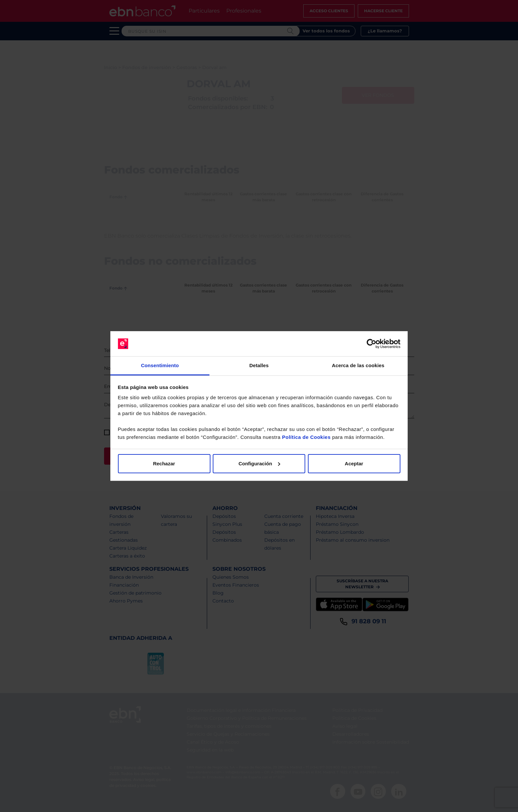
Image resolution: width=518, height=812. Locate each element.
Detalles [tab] (259, 365)
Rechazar (164, 464)
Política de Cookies (306, 437)
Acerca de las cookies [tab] (358, 365)
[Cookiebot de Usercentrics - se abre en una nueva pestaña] (371, 344)
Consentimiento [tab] (160, 365)
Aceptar (354, 464)
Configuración (259, 464)
